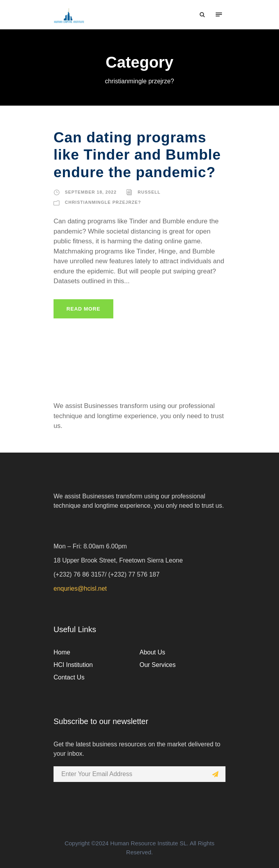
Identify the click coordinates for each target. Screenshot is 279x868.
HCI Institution (73, 665)
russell (149, 192)
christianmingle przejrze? (103, 202)
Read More (83, 309)
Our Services (157, 665)
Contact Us (69, 677)
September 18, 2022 (91, 192)
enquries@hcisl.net (80, 589)
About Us (152, 652)
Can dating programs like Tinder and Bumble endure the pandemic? (137, 155)
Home (62, 652)
